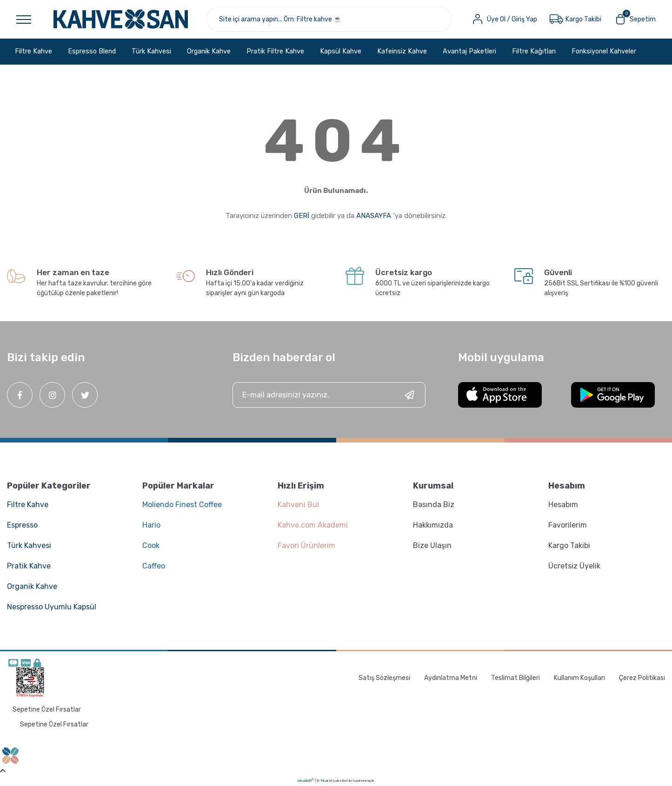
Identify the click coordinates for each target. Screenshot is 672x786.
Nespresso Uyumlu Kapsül (52, 607)
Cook (151, 545)
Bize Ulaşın (432, 545)
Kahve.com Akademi (313, 525)
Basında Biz (434, 505)
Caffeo (154, 566)
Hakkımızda (433, 525)
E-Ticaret (325, 781)
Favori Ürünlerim (306, 545)
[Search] (329, 19)
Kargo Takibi (569, 545)
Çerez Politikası (642, 678)
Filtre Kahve (28, 505)
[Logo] (121, 19)
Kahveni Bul (298, 505)
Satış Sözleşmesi (384, 678)
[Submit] (409, 395)
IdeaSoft (306, 780)
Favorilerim (568, 525)
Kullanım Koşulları (579, 678)
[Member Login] (504, 19)
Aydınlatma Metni (451, 678)
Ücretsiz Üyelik (574, 566)
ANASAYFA (374, 216)
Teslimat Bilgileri (516, 678)
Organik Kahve (32, 586)
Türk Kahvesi (29, 545)
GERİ (302, 216)
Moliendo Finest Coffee (182, 505)
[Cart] (635, 19)
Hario (151, 525)
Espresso (22, 525)
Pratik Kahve (29, 566)
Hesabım (563, 505)
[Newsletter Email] (329, 395)
